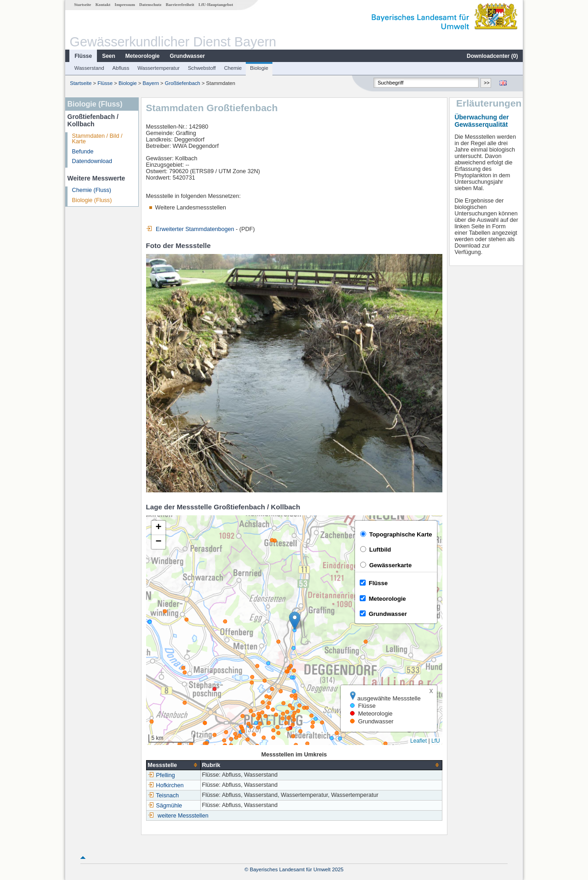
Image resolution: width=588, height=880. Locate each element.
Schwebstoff (202, 68)
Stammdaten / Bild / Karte (97, 139)
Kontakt (103, 5)
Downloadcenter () (492, 56)
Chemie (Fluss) (92, 190)
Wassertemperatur (158, 68)
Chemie (233, 68)
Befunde (83, 152)
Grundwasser (188, 56)
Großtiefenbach (183, 83)
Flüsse (83, 56)
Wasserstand (89, 68)
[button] (295, 621)
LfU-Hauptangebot (216, 5)
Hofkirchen (166, 785)
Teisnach (164, 795)
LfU (436, 741)
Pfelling (161, 775)
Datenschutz (150, 5)
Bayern (151, 83)
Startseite (82, 5)
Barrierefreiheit (180, 5)
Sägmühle (165, 806)
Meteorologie (143, 56)
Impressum (125, 5)
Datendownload (92, 161)
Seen (109, 56)
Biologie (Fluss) (92, 200)
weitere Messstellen (183, 816)
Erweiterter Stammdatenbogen (190, 229)
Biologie (259, 68)
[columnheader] (173, 765)
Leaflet (418, 741)
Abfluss (121, 68)
